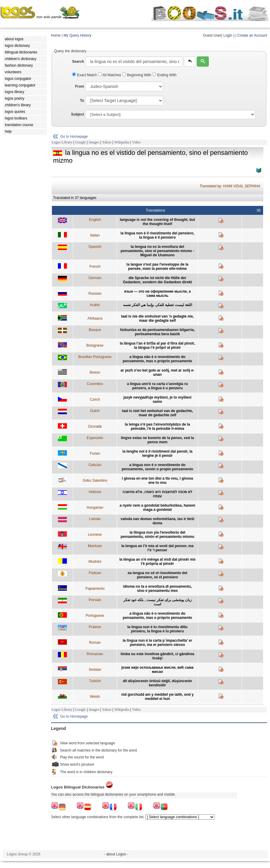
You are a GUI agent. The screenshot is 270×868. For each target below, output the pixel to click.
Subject (78, 114)
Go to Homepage (74, 137)
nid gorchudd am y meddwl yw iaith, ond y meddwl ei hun (157, 697)
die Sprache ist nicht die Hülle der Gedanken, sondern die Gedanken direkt (157, 280)
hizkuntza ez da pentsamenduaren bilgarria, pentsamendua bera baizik (157, 332)
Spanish (95, 247)
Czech (95, 399)
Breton (95, 372)
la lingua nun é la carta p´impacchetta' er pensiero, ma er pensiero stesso (157, 643)
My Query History (78, 35)
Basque (95, 330)
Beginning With (137, 75)
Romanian (95, 654)
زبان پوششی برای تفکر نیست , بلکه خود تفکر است (157, 602)
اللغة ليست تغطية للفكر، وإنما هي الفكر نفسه (157, 305)
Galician (95, 465)
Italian (95, 235)
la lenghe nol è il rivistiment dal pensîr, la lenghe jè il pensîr (157, 454)
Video (136, 142)
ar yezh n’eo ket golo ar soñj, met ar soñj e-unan (157, 372)
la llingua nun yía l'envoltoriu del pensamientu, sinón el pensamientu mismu (157, 535)
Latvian (95, 519)
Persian (95, 600)
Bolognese (95, 345)
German (95, 278)
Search (78, 62)
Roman (95, 643)
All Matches (110, 75)
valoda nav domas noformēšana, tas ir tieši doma (157, 521)
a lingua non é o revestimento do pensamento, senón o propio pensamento (157, 467)
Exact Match (85, 75)
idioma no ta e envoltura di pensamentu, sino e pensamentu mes (157, 589)
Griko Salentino (95, 481)
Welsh (95, 697)
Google (81, 142)
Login (228, 35)
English (95, 220)
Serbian (95, 670)
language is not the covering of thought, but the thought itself (157, 222)
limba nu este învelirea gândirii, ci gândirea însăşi (157, 656)
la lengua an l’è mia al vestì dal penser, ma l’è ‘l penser (157, 548)
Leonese (95, 535)
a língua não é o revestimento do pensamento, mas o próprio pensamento (157, 359)
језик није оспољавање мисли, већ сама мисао (157, 670)
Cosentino (95, 384)
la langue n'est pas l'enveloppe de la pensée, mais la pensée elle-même (157, 267)
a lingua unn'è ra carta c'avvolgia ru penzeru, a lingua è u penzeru (157, 386)
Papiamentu (95, 589)
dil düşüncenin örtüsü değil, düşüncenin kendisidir (157, 683)
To (82, 101)
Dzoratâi (95, 426)
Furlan (95, 454)
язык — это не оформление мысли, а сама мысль (157, 294)
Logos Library (62, 142)
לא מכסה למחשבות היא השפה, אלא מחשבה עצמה (157, 494)
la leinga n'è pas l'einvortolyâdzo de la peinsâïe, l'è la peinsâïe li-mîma (157, 426)
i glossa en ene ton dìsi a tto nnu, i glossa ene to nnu (157, 481)
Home (56, 35)
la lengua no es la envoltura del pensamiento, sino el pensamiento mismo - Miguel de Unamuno (157, 251)
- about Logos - (116, 854)
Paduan (95, 573)
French (95, 267)
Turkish (95, 681)
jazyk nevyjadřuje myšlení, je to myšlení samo (157, 399)
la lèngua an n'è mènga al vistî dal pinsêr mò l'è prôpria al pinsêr (157, 562)
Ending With (164, 75)
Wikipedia (122, 142)
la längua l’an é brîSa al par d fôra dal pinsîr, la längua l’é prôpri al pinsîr (157, 345)
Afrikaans (95, 318)
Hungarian (95, 508)
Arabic (95, 305)
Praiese (95, 627)
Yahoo (107, 142)
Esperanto (95, 438)
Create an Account (252, 35)
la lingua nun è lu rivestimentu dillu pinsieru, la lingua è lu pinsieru (157, 629)
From (79, 86)
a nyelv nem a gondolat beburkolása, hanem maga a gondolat (157, 508)
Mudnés (95, 562)
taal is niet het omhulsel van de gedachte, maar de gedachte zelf (157, 413)
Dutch (95, 411)
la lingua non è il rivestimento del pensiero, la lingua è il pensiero (157, 235)
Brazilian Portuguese (95, 357)
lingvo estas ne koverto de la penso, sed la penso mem (157, 440)
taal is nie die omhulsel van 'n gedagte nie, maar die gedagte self (157, 318)
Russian (95, 294)
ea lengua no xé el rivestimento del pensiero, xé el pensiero (157, 575)
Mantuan (95, 546)
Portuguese (95, 616)
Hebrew (95, 492)
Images (94, 142)
